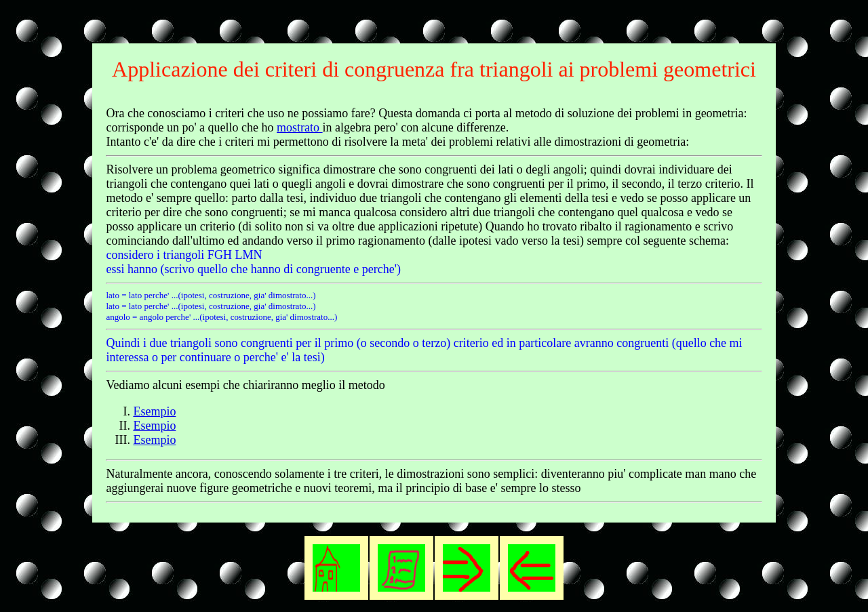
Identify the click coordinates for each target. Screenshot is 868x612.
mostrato (300, 127)
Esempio (154, 411)
